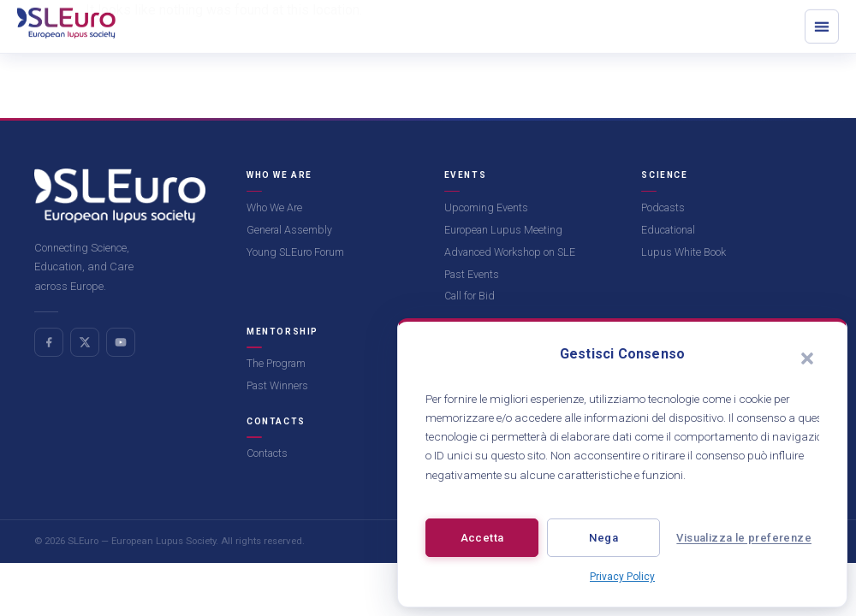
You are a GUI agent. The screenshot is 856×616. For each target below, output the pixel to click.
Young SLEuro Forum (295, 252)
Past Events (472, 274)
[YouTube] (121, 342)
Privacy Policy (622, 577)
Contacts (267, 453)
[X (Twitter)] (85, 342)
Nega (603, 538)
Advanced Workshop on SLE (510, 252)
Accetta (482, 538)
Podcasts (663, 207)
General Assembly (289, 230)
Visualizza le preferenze (744, 538)
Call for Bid (470, 296)
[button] (807, 358)
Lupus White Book (684, 252)
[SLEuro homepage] (120, 196)
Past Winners (277, 385)
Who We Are (274, 207)
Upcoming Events (486, 207)
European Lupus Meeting (503, 230)
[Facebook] (49, 342)
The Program (276, 363)
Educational (668, 230)
